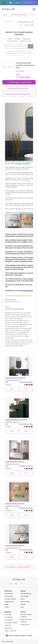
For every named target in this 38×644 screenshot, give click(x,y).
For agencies (9, 617)
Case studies (24, 596)
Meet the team (25, 602)
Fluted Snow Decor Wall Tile (15, 546)
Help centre (8, 628)
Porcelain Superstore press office (19, 88)
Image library (9, 594)
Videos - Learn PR (10, 631)
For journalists (9, 620)
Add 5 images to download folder (19, 82)
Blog (22, 607)
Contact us (8, 625)
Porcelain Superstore (13, 380)
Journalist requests (10, 599)
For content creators (11, 623)
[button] (4, 3)
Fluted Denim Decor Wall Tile (15, 378)
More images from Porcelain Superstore (19, 94)
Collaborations (9, 602)
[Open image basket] (34, 15)
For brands (8, 614)
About (22, 599)
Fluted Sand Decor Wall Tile (15, 504)
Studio (6, 604)
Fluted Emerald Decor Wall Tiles (16, 420)
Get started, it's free (29, 3)
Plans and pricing (26, 594)
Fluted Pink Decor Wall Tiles (15, 462)
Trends (7, 607)
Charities (23, 604)
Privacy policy (25, 625)
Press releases (9, 596)
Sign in (17, 3)
